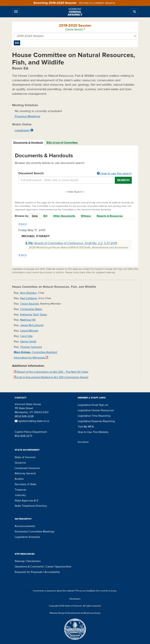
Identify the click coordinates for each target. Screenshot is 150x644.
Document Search (75, 174)
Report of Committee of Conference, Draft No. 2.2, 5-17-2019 (71, 243)
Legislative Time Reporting (94, 416)
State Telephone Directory (31, 506)
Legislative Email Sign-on (93, 405)
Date (35, 216)
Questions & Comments (29, 567)
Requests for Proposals (29, 572)
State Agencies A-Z (27, 501)
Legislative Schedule (27, 537)
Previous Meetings (27, 116)
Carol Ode (26, 336)
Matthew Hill (28, 320)
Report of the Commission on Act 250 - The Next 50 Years (51, 372)
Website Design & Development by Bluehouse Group (75, 613)
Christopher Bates (31, 309)
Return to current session (97, 3)
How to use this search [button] (114, 173)
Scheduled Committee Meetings (34, 532)
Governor (20, 463)
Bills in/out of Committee (62, 143)
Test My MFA (86, 427)
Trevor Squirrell (29, 304)
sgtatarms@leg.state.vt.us (32, 421)
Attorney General (25, 473)
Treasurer (20, 490)
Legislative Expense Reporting (96, 421)
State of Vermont (25, 457)
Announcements (25, 526)
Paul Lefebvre (29, 298)
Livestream (22, 130)
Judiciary (20, 495)
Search (123, 180)
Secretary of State (26, 484)
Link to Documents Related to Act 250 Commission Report (51, 377)
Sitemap (20, 561)
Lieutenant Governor (27, 468)
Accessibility (52, 572)
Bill (45, 216)
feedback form (94, 591)
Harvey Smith (28, 342)
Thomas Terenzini (31, 347)
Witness (86, 216)
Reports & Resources (110, 216)
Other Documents (64, 216)
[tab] (28, 143)
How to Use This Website (93, 432)
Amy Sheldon (28, 293)
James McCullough (32, 325)
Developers (75, 599)
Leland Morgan (29, 331)
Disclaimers (34, 561)
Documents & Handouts (28, 143)
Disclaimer (83, 442)
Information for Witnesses (31, 358)
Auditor (19, 479)
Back (23, 224)
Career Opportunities (58, 567)
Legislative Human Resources (96, 410)
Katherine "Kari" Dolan (34, 315)
